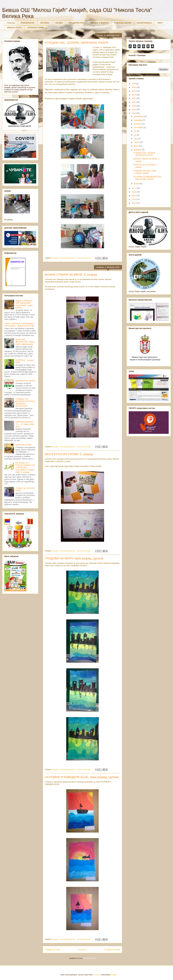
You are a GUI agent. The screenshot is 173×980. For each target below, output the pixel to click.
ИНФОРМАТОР (28, 23)
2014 (134, 199)
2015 (134, 196)
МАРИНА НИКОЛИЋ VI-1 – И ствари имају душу (25, 424)
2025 (134, 87)
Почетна (11, 23)
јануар (137, 184)
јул (135, 131)
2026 (134, 84)
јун (135, 135)
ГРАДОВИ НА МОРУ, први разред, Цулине (74, 558)
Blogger (113, 975)
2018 (134, 113)
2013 (134, 203)
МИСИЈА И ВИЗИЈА (99, 23)
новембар (138, 120)
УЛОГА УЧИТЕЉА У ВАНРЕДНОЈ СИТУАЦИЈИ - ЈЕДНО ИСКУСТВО (19, 325)
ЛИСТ (160, 23)
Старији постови (112, 950)
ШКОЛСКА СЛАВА (24, 445)
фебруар (138, 150)
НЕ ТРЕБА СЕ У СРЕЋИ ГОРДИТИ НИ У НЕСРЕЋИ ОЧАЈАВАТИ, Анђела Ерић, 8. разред (25, 467)
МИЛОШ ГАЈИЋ (14, 28)
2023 (134, 95)
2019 (134, 109)
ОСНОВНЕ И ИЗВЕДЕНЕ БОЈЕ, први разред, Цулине (82, 777)
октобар (138, 124)
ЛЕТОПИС (45, 23)
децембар (138, 116)
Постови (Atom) (89, 958)
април (137, 142)
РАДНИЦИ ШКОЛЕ (123, 23)
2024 (134, 91)
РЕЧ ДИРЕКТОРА (76, 23)
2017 (134, 188)
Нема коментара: (84, 258)
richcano (97, 975)
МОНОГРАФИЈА (144, 23)
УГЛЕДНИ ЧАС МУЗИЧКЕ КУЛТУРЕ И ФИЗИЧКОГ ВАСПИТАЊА (25, 402)
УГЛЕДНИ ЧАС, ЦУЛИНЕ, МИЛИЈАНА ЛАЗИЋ (77, 43)
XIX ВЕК (59, 23)
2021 (134, 102)
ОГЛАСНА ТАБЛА (36, 28)
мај (135, 139)
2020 (134, 106)
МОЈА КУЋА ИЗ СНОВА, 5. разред (69, 454)
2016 (134, 192)
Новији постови (52, 950)
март (136, 146)
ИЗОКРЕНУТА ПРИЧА (25, 381)
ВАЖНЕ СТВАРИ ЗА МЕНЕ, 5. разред (71, 275)
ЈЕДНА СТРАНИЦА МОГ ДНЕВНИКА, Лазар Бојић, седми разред (24, 304)
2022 (134, 98)
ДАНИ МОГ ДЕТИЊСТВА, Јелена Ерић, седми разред (25, 342)
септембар (139, 127)
